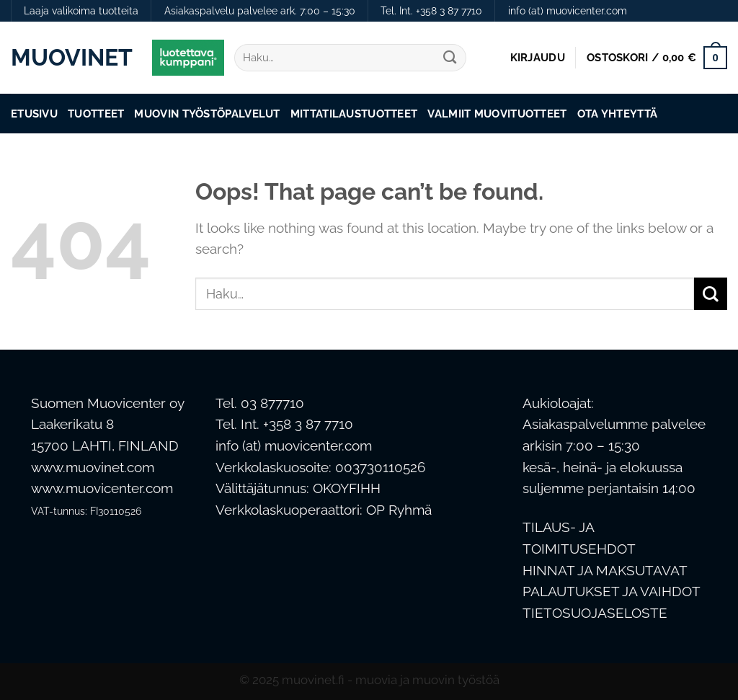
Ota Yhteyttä (618, 114)
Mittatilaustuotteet (354, 114)
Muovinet (71, 58)
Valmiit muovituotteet (497, 114)
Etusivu (34, 114)
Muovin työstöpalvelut (207, 114)
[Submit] (450, 58)
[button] (538, 58)
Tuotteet (96, 114)
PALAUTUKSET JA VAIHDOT (612, 592)
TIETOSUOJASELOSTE (595, 613)
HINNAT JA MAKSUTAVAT (605, 571)
